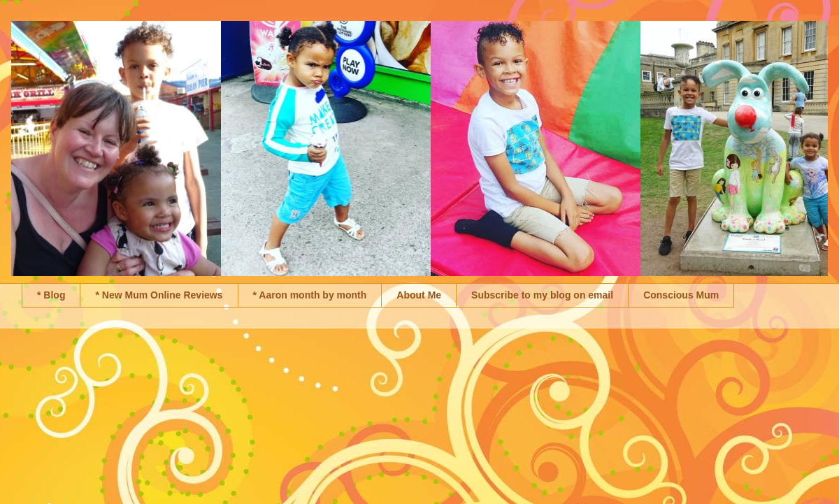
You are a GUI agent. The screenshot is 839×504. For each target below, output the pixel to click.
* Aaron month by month (310, 295)
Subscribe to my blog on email (542, 295)
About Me (419, 295)
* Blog (51, 295)
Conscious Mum (681, 295)
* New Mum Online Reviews (159, 295)
